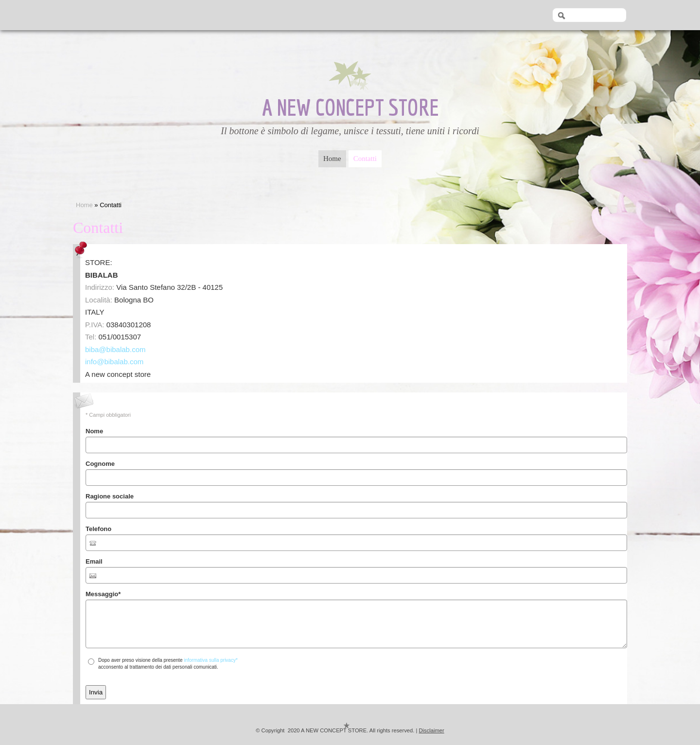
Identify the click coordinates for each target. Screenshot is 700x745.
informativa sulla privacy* (211, 660)
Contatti (365, 156)
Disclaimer (432, 730)
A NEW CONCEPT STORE (350, 107)
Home (332, 156)
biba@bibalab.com (115, 349)
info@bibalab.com (114, 362)
